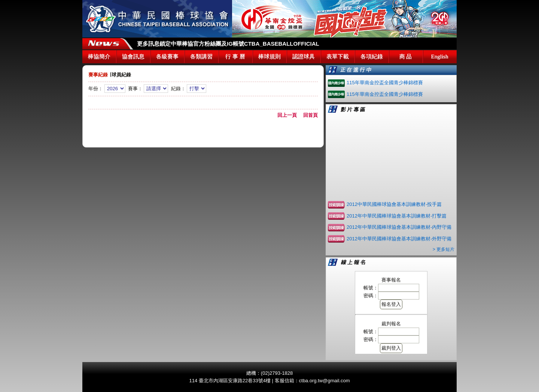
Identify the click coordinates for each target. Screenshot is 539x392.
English (440, 57)
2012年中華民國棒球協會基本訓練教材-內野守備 (399, 227)
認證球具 (304, 57)
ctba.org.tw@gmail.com (325, 381)
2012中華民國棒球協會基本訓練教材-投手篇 (394, 204)
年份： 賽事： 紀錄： (203, 95)
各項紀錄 (372, 57)
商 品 (406, 57)
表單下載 (338, 57)
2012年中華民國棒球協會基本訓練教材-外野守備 (399, 239)
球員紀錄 (121, 75)
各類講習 (201, 57)
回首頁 (310, 115)
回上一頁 (290, 115)
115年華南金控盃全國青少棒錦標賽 (385, 83)
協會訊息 (133, 57)
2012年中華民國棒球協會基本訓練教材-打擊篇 (397, 216)
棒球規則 (269, 57)
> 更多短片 (444, 249)
